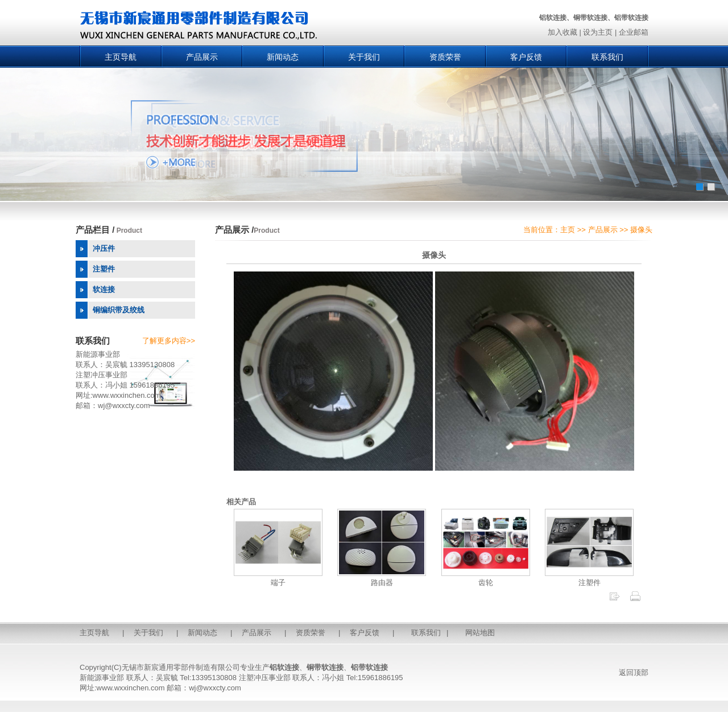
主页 (568, 230)
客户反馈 (526, 57)
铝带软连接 (369, 667)
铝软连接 (284, 667)
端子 (278, 578)
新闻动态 (283, 57)
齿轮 (486, 578)
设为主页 (598, 32)
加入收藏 (562, 32)
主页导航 (121, 57)
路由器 (382, 578)
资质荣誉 (445, 57)
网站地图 (480, 633)
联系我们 (607, 57)
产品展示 (202, 57)
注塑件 (589, 578)
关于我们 (364, 57)
